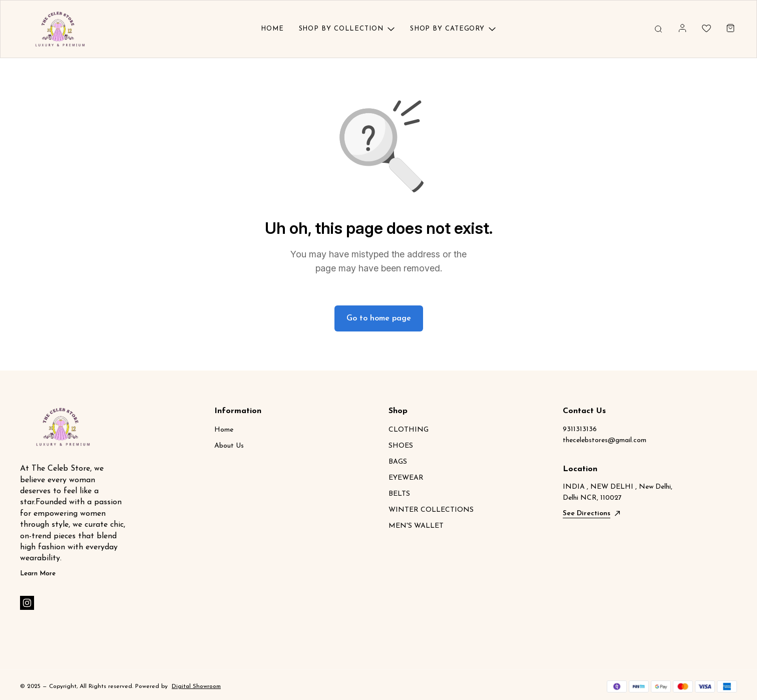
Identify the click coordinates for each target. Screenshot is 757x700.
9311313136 (580, 429)
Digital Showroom (196, 686)
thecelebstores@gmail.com (605, 440)
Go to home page (379, 318)
